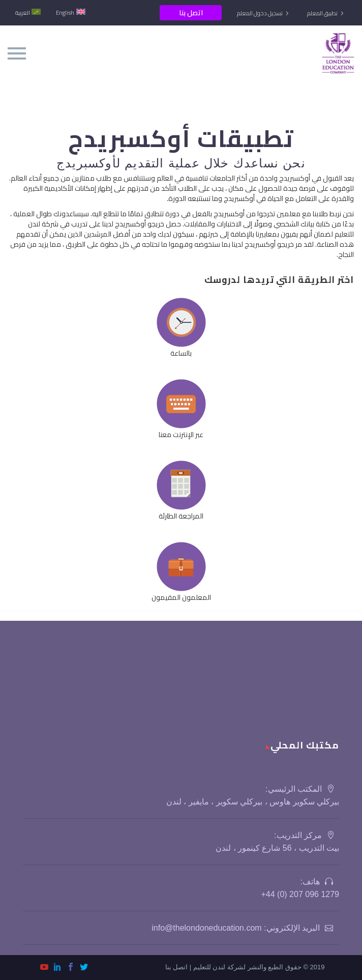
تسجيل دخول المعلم (260, 13)
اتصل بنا (191, 13)
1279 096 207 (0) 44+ (300, 894)
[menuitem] (28, 13)
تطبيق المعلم (322, 13)
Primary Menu (17, 53)
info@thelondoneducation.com (206, 928)
